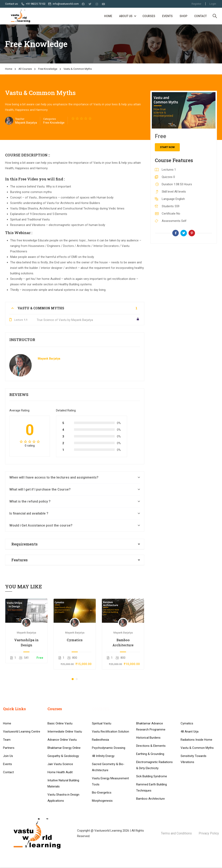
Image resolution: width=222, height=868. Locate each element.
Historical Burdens (148, 774)
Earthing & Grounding (150, 791)
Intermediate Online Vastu (65, 768)
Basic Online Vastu (60, 760)
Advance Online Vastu (62, 776)
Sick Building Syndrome (152, 813)
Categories (50, 119)
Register (196, 4)
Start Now (167, 147)
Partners (9, 784)
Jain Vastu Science (60, 801)
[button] (73, 679)
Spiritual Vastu (102, 760)
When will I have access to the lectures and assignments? (54, 478)
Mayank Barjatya (49, 359)
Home (108, 16)
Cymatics (75, 640)
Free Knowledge (48, 69)
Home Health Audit (60, 809)
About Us (126, 16)
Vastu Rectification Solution (110, 768)
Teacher (20, 119)
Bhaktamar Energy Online (64, 784)
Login (213, 4)
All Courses (25, 69)
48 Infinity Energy (103, 793)
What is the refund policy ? (30, 502)
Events (167, 16)
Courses (149, 16)
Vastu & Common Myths (197, 784)
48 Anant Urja (190, 768)
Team (7, 776)
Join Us (8, 793)
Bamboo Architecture (123, 642)
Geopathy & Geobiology (63, 793)
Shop (183, 16)
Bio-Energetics (102, 829)
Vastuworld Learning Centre (22, 768)
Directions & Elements (151, 782)
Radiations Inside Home (196, 776)
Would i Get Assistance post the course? (41, 526)
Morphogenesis (102, 837)
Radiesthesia (100, 776)
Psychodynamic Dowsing (109, 784)
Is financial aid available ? (29, 514)
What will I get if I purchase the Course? (40, 490)
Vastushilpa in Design (26, 642)
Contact (200, 16)
